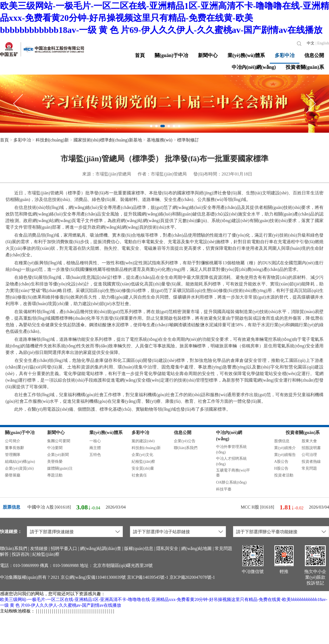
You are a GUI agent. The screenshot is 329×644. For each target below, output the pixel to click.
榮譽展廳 (13, 475)
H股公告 (281, 468)
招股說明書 (311, 448)
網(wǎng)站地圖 (196, 548)
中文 (311, 43)
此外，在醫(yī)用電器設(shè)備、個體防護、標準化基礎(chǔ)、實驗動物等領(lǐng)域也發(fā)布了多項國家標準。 (118, 409)
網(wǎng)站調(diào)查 (100, 548)
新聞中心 (208, 55)
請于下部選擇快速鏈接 (52, 532)
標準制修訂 (188, 140)
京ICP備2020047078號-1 (192, 577)
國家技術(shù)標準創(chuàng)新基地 (108, 140)
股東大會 (309, 441)
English (323, 43)
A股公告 (281, 462)
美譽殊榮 (55, 462)
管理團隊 (13, 455)
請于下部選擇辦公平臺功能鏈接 (267, 532)
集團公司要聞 (59, 441)
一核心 (95, 441)
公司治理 (309, 455)
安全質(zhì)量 (143, 468)
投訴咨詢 (21, 554)
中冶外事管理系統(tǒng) (231, 449)
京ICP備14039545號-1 (148, 577)
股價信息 (282, 441)
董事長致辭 (15, 448)
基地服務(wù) (160, 140)
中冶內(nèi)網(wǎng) (254, 67)
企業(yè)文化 (142, 455)
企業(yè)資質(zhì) (19, 468)
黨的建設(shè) (143, 441)
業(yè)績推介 (285, 448)
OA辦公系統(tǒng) (231, 482)
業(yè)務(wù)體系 (246, 55)
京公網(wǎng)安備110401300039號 (93, 577)
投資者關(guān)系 (305, 67)
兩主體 (95, 448)
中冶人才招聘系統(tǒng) (231, 461)
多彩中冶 (285, 55)
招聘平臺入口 (64, 548)
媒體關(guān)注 (60, 468)
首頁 (140, 55)
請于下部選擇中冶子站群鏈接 (161, 532)
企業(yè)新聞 (58, 455)
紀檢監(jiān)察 (143, 462)
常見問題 (309, 468)
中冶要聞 (55, 448)
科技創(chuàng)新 (52, 140)
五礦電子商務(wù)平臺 (233, 473)
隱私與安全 (167, 548)
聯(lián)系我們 (186, 448)
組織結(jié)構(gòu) (20, 462)
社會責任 (139, 475)
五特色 (95, 455)
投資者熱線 (311, 462)
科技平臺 (224, 489)
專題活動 (55, 475)
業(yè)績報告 (285, 455)
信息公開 (314, 55)
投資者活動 (284, 475)
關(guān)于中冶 (171, 55)
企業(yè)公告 (185, 441)
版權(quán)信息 (139, 548)
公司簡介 (13, 441)
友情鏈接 (39, 548)
